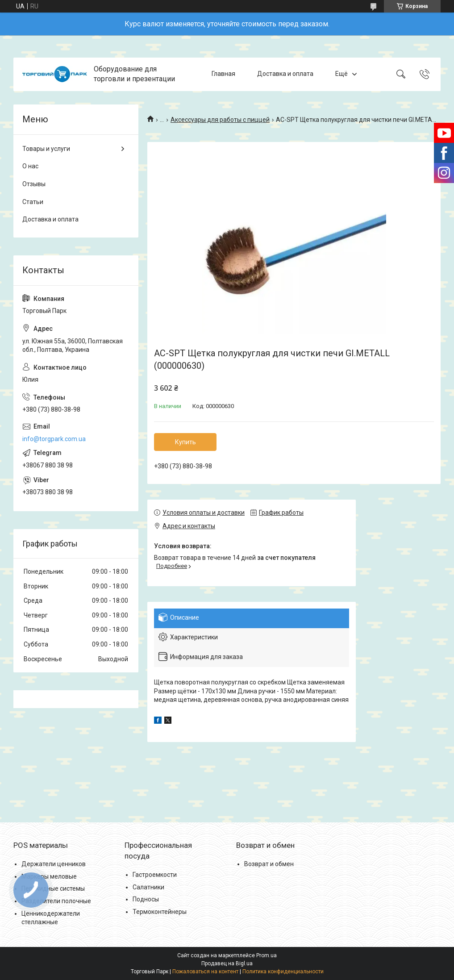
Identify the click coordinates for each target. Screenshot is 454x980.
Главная (223, 74)
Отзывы (34, 184)
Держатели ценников (54, 864)
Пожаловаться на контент (205, 972)
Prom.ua (267, 955)
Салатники (148, 887)
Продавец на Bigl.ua (227, 963)
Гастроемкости (155, 875)
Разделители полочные (56, 901)
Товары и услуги (46, 149)
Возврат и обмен (269, 864)
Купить (185, 442)
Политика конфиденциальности (283, 972)
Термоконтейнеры (160, 912)
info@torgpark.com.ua (54, 439)
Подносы (146, 899)
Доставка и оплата (285, 74)
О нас (30, 166)
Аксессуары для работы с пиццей (220, 120)
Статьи (33, 202)
